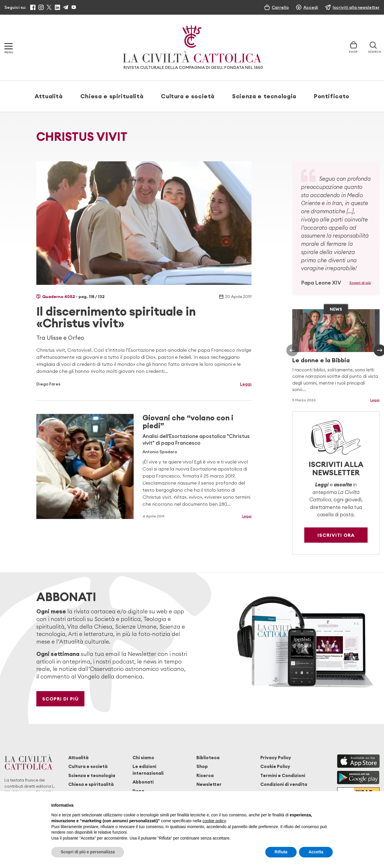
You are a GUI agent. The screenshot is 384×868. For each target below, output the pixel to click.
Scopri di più (360, 283)
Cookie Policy (275, 766)
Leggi (246, 384)
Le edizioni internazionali (148, 770)
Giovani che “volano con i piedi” (188, 422)
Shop (202, 766)
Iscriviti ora (336, 535)
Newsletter (209, 784)
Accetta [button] (316, 852)
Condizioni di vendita (284, 784)
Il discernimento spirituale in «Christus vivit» (116, 317)
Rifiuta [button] (281, 852)
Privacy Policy (276, 758)
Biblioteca (208, 758)
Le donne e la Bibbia (321, 360)
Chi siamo (143, 758)
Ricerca (205, 775)
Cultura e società (188, 96)
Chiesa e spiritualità (112, 96)
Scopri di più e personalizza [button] (88, 852)
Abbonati (143, 782)
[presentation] (292, 350)
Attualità (49, 96)
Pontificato (332, 96)
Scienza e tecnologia (264, 96)
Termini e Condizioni (283, 775)
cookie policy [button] (214, 821)
